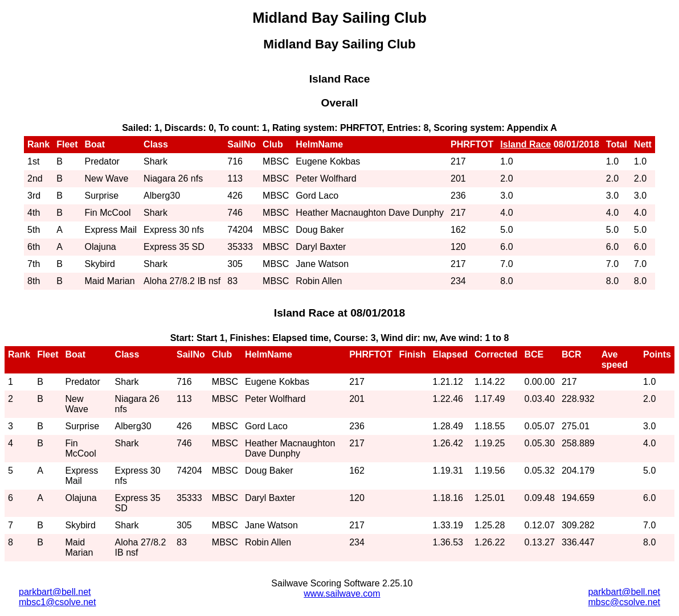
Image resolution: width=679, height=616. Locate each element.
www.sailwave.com (342, 594)
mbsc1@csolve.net (57, 602)
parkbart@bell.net (55, 592)
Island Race (525, 144)
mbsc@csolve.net (624, 602)
